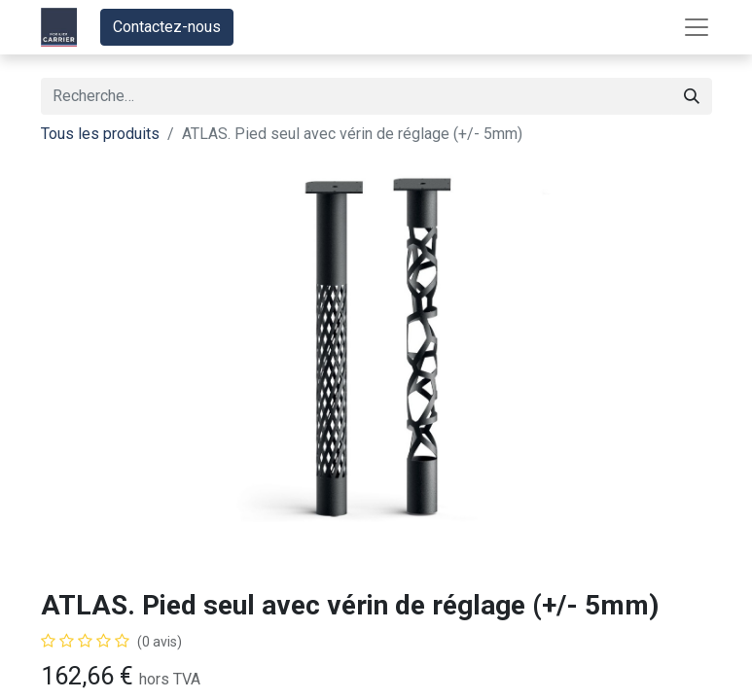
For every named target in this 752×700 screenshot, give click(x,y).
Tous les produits (100, 134)
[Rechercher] (692, 96)
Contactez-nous (167, 27)
